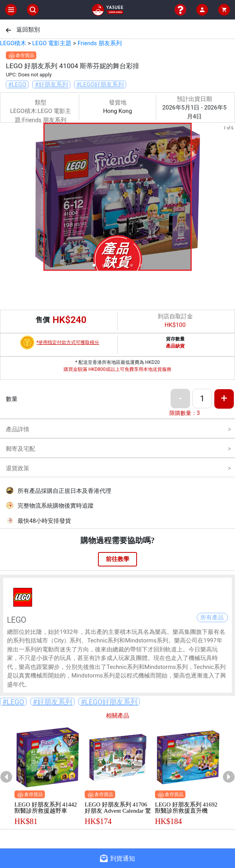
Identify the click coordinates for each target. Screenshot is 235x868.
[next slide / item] (230, 198)
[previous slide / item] (5, 198)
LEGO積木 (13, 43)
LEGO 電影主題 (52, 43)
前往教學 (117, 559)
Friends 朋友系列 (100, 43)
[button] (94, 265)
